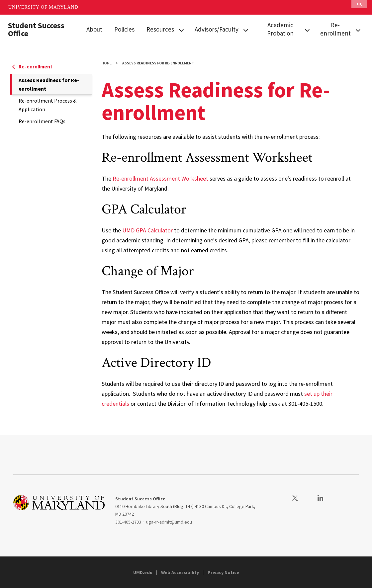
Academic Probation (280, 29)
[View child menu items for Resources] (181, 30)
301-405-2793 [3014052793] (128, 522)
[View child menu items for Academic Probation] (307, 30)
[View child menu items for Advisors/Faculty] (246, 30)
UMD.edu (143, 572)
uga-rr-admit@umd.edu (169, 522)
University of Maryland (43, 7)
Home (107, 63)
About (94, 29)
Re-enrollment (335, 29)
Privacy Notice (223, 572)
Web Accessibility (180, 572)
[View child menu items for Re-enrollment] (358, 30)
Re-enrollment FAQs (42, 121)
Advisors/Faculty (217, 29)
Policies (124, 29)
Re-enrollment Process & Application (47, 105)
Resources (160, 29)
